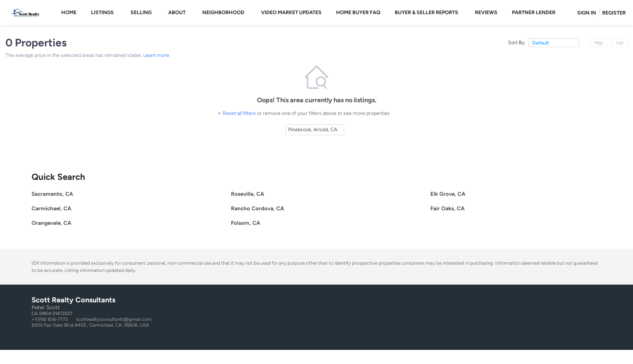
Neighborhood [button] (223, 13)
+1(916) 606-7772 (50, 319)
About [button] (177, 13)
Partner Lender (534, 13)
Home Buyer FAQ (358, 13)
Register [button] (614, 13)
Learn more (156, 55)
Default (541, 43)
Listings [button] (102, 13)
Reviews (486, 13)
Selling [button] (141, 13)
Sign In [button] (587, 13)
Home (69, 13)
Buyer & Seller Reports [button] (427, 13)
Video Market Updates (291, 13)
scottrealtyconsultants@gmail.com (114, 319)
